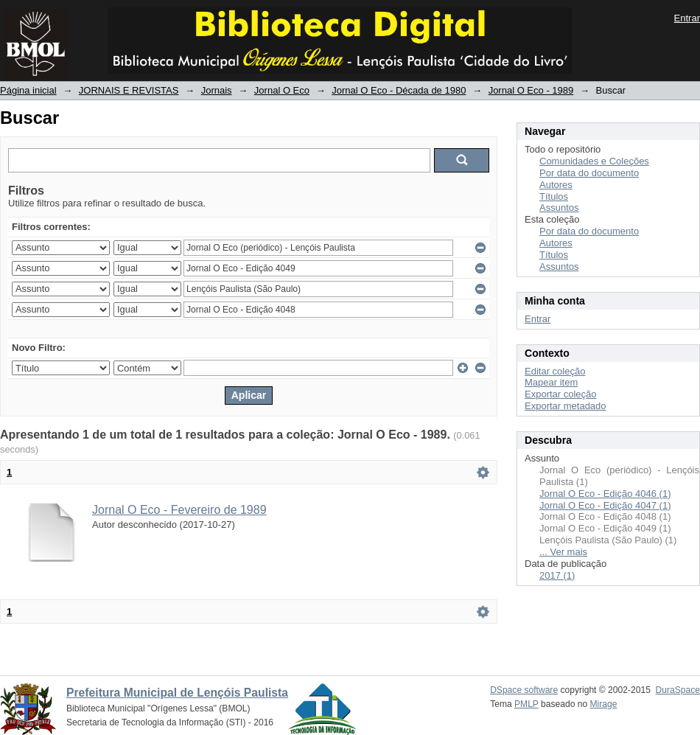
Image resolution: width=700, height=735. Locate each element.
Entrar (687, 18)
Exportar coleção (561, 394)
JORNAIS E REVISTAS (129, 90)
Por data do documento (589, 173)
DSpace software (524, 690)
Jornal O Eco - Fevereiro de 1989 (179, 510)
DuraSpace (678, 690)
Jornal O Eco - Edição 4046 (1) (605, 494)
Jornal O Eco (282, 90)
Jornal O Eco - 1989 (531, 90)
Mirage (604, 704)
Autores (556, 185)
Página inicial (28, 90)
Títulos (554, 196)
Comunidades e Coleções (594, 161)
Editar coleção (555, 371)
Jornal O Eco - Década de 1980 (399, 90)
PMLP (526, 704)
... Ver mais (563, 552)
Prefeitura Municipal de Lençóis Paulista (177, 693)
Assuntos (559, 208)
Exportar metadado (566, 406)
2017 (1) (557, 575)
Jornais (217, 90)
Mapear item (551, 382)
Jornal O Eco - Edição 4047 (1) (605, 505)
